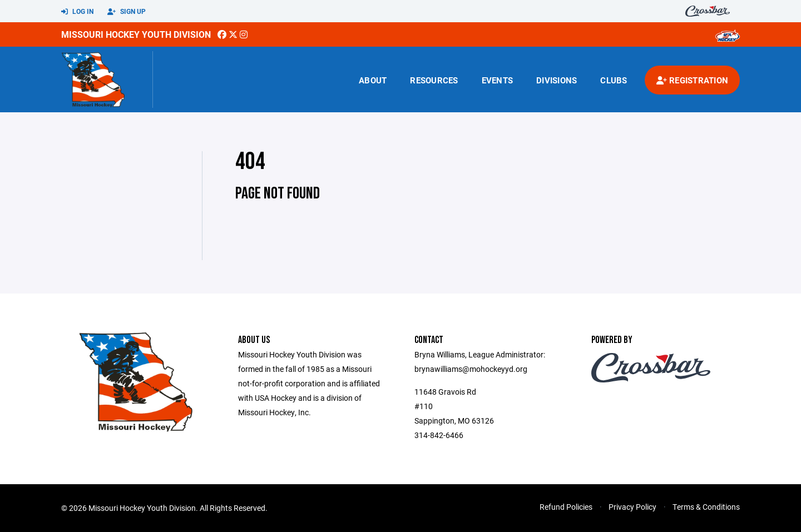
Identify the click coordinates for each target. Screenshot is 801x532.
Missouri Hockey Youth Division (136, 34)
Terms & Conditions (706, 507)
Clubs (614, 80)
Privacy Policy (632, 507)
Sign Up (127, 12)
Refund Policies (566, 507)
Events (498, 80)
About (373, 80)
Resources (434, 80)
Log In (77, 12)
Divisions (557, 80)
